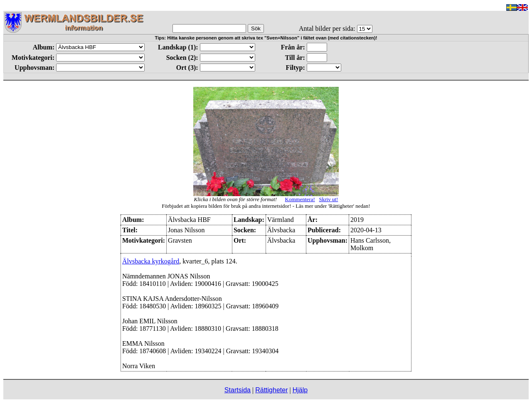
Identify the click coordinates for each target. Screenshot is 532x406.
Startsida (238, 390)
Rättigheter (271, 390)
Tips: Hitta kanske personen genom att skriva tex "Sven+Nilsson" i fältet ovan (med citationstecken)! (266, 38)
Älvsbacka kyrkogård (151, 261)
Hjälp (300, 390)
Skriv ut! (329, 199)
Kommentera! (300, 199)
